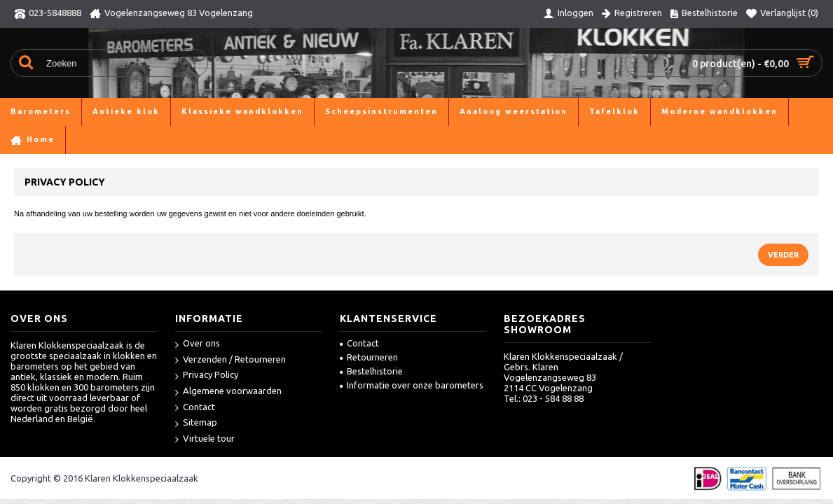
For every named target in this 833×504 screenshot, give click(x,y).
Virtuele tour (205, 439)
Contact (195, 408)
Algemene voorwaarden (228, 392)
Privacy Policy (207, 376)
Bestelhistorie (371, 371)
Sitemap (196, 423)
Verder (783, 255)
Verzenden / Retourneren (230, 360)
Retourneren (369, 357)
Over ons (198, 344)
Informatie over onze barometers (412, 385)
